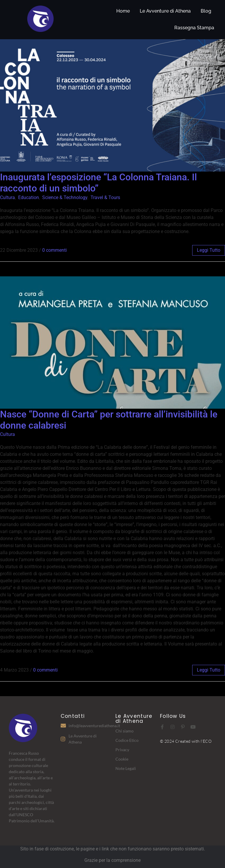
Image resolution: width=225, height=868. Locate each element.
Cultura (7, 197)
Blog (206, 11)
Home (123, 11)
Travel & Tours (105, 197)
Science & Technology (65, 197)
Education (29, 197)
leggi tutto (209, 250)
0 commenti (54, 250)
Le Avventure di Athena (165, 11)
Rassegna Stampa (194, 28)
